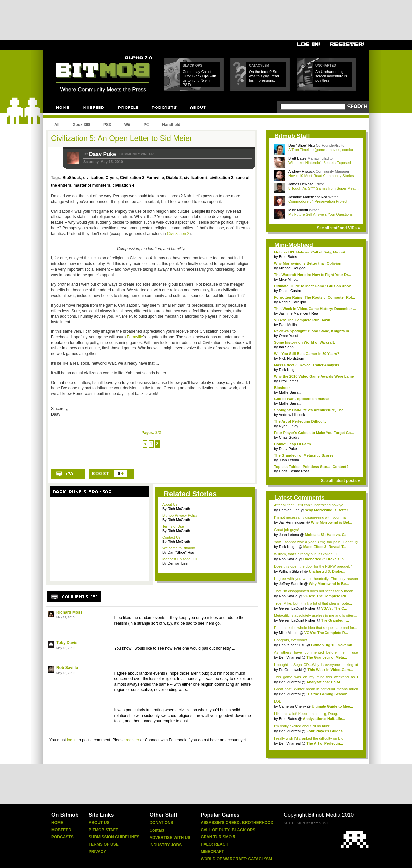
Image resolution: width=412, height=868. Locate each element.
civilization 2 (222, 178)
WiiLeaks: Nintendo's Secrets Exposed (320, 163)
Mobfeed (61, 830)
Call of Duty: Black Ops (228, 830)
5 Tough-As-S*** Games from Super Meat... (324, 188)
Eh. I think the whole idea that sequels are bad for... (316, 628)
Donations (161, 823)
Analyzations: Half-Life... (324, 719)
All (57, 125)
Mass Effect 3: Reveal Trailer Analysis (307, 365)
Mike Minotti (299, 210)
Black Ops (192, 66)
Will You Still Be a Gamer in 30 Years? (307, 354)
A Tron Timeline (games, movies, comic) (321, 150)
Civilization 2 (178, 234)
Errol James (289, 381)
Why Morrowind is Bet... (332, 522)
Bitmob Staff (103, 830)
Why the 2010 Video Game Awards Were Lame (314, 376)
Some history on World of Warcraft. (305, 342)
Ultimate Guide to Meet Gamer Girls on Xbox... (314, 286)
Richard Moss (69, 612)
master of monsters (92, 185)
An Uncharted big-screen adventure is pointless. (331, 76)
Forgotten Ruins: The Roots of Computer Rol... (315, 297)
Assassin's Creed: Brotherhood (237, 823)
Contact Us (171, 537)
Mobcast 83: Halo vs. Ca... (327, 535)
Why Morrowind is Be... (329, 584)
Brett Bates (298, 158)
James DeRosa (301, 184)
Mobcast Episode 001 (180, 559)
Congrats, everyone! (291, 640)
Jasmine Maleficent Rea (308, 197)
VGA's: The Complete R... (326, 633)
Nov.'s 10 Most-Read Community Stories (321, 176)
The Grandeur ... (335, 620)
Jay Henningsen (293, 522)
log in (72, 740)
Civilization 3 (132, 178)
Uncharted (326, 66)
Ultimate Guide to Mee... (332, 706)
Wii (127, 125)
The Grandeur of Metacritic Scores (304, 455)
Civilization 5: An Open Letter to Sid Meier (122, 138)
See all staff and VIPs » (338, 228)
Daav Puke (103, 154)
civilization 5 (196, 178)
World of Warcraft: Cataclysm (236, 859)
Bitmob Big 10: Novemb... (333, 645)
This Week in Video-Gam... (330, 670)
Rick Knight (288, 370)
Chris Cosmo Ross (294, 471)
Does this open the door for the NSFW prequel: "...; (315, 566)
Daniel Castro (290, 291)
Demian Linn (290, 510)
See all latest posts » (340, 481)
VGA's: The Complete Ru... (326, 596)
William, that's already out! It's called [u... (307, 554)
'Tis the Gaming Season (327, 694)
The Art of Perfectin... (325, 743)
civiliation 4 (123, 185)
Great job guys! (287, 530)
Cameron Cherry (293, 706)
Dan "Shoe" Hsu (301, 145)
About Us (170, 504)
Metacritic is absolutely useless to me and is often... (316, 615)
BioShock (71, 178)
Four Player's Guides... (326, 731)
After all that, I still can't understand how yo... (310, 505)
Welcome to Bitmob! (179, 548)
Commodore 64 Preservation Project (318, 201)
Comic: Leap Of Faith (293, 444)
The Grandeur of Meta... (327, 657)
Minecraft (212, 852)
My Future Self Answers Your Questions (321, 214)
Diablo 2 (174, 178)
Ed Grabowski (291, 670)
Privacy (97, 852)
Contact (157, 830)
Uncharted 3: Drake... (327, 571)
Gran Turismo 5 (218, 837)
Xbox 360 (81, 125)
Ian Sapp (286, 347)
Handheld (171, 125)
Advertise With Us (170, 838)
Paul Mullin (288, 325)
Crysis (112, 178)
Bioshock (282, 388)
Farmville (155, 178)
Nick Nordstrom (292, 358)
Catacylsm (259, 66)
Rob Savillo (67, 668)
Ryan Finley (289, 426)
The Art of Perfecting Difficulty (300, 421)
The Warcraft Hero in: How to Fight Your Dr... (313, 275)
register (132, 740)
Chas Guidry (289, 437)
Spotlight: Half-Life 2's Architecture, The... (310, 410)
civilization (93, 178)
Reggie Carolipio (293, 302)
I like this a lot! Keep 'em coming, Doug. (306, 714)
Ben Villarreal (290, 657)
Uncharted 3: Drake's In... (325, 559)
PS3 (107, 125)
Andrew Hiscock (302, 171)
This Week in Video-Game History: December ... (315, 309)
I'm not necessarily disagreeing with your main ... (313, 517)
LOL (278, 701)
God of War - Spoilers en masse (301, 399)
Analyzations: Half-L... (325, 682)
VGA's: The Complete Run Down (302, 320)
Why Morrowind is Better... (328, 510)
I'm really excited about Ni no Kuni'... (303, 726)
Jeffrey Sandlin (292, 584)
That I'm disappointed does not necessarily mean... (315, 591)
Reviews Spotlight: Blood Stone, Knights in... (313, 331)
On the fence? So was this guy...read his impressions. (264, 76)
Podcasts (62, 837)
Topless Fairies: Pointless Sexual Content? (311, 467)
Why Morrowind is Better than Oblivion (308, 263)
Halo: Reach (214, 844)
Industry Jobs (166, 845)
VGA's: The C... (334, 608)
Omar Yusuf (289, 336)
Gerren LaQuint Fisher (298, 608)
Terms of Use (173, 526)
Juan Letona (289, 460)
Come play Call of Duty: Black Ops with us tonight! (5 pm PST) (199, 78)
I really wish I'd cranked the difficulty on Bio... (310, 738)
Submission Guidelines (114, 837)
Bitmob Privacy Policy (180, 515)
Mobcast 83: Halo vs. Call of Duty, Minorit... (311, 252)
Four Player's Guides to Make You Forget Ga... (314, 433)
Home (57, 823)
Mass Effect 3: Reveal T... (325, 547)
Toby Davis (67, 643)
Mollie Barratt (290, 392)
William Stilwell (292, 571)
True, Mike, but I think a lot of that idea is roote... (313, 603)
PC (146, 125)
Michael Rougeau (293, 268)
